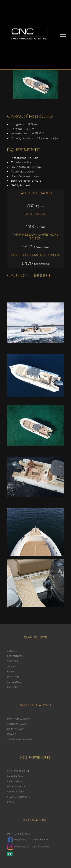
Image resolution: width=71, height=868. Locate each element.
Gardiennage (16, 729)
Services (13, 661)
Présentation (16, 656)
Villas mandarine (19, 797)
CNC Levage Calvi (18, 771)
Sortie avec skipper (20, 739)
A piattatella (16, 792)
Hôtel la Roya (16, 786)
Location (13, 677)
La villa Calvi (16, 776)
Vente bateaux (17, 724)
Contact (13, 687)
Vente (11, 671)
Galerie (12, 666)
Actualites (14, 682)
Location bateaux (19, 719)
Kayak (11, 802)
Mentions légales (19, 834)
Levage (12, 734)
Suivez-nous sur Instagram (28, 847)
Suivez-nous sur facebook (28, 840)
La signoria (15, 781)
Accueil (12, 651)
